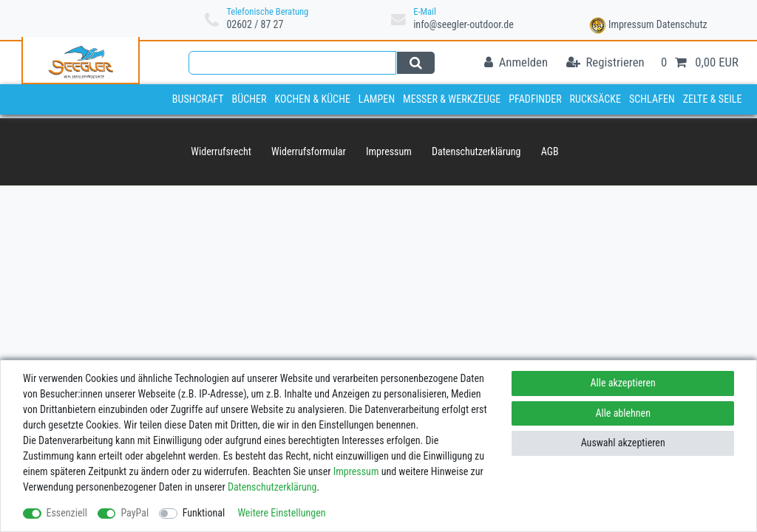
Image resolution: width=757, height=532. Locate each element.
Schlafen (652, 99)
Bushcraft (198, 99)
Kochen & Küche (312, 99)
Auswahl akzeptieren (623, 443)
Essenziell (67, 513)
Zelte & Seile (713, 99)
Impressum (631, 24)
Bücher (249, 99)
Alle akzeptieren (623, 383)
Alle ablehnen (623, 413)
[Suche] (416, 63)
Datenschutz (682, 24)
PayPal (135, 513)
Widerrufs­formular (309, 151)
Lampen (377, 99)
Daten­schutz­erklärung (476, 151)
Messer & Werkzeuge (452, 99)
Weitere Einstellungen (281, 513)
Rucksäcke (596, 99)
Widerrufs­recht (221, 151)
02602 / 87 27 (255, 24)
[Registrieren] (605, 63)
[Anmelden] (516, 63)
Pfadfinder (535, 99)
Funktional (204, 513)
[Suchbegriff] (292, 63)
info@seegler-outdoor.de (464, 24)
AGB (550, 151)
